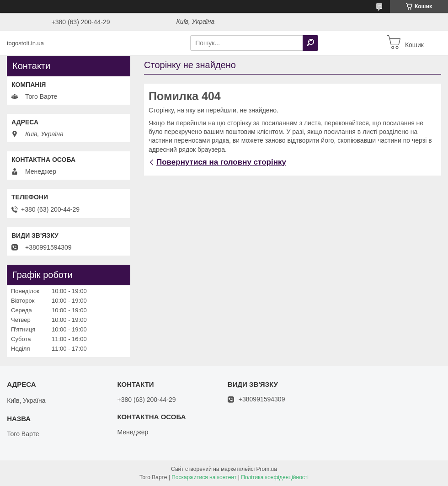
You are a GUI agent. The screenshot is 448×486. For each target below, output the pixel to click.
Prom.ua (267, 469)
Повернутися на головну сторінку (221, 162)
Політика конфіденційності (275, 477)
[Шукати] (310, 43)
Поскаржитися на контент (204, 477)
